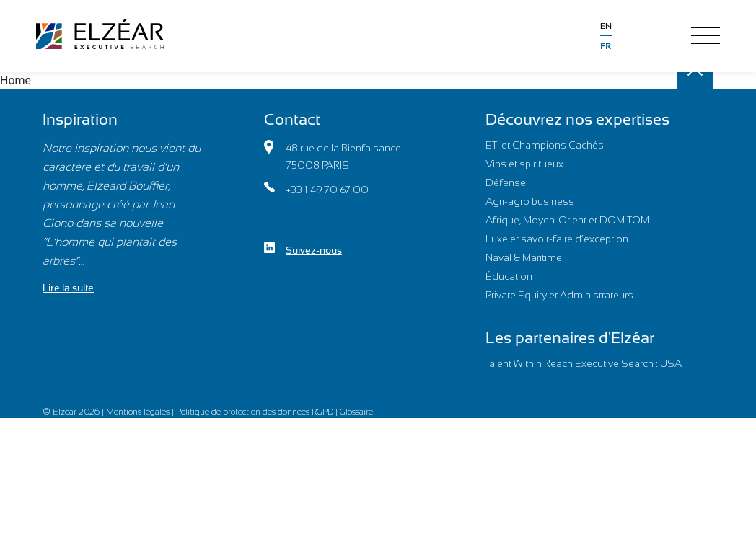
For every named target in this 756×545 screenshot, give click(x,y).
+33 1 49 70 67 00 (316, 189)
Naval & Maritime (524, 257)
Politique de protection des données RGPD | (258, 412)
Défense (506, 182)
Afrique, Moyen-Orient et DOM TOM (567, 220)
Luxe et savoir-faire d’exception (557, 239)
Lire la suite (68, 288)
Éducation (509, 276)
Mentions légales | (141, 412)
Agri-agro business (530, 201)
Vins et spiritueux (524, 164)
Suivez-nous (303, 249)
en (606, 26)
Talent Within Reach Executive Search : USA (584, 363)
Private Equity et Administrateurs (559, 295)
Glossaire (356, 412)
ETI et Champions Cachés (545, 145)
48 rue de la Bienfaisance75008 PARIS (333, 155)
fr (606, 46)
